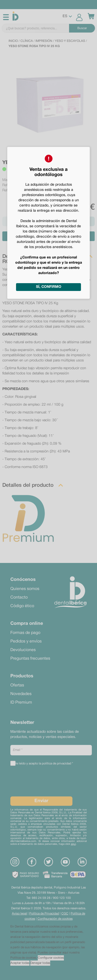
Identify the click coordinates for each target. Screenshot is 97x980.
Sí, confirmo (49, 287)
